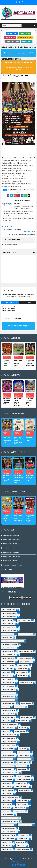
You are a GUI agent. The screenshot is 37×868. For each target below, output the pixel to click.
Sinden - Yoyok (6, 842)
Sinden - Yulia (20, 842)
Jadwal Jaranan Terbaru (10, 307)
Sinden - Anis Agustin (24, 759)
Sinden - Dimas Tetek (24, 620)
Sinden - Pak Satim (7, 815)
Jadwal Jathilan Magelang (11, 548)
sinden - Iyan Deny (7, 752)
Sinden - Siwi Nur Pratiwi (9, 832)
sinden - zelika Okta (23, 849)
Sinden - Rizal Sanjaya (25, 651)
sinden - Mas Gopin (23, 752)
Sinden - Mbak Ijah (20, 731)
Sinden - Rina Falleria (8, 683)
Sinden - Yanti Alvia (7, 651)
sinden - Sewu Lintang (8, 756)
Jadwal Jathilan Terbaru (26, 79)
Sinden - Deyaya (6, 787)
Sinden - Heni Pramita (8, 700)
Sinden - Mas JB (22, 676)
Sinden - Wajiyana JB (26, 683)
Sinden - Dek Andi (21, 783)
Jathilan (27, 302)
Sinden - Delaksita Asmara (10, 645)
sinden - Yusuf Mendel (8, 690)
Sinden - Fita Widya (24, 790)
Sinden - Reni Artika (8, 825)
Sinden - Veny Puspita (8, 710)
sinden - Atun (21, 846)
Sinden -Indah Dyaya (8, 749)
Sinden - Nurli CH (7, 638)
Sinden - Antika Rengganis (10, 724)
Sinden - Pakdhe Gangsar (9, 818)
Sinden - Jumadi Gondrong (10, 797)
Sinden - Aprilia (23, 763)
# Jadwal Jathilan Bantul (15, 190)
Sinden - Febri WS (7, 620)
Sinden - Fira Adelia (7, 790)
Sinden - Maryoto (22, 801)
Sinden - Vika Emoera (8, 839)
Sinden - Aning (6, 721)
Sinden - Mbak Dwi (22, 804)
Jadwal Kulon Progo (12, 41)
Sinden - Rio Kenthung (8, 828)
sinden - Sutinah (7, 849)
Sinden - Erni (6, 731)
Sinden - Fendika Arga (8, 624)
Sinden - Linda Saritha (8, 627)
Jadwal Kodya (27, 41)
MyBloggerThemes (18, 862)
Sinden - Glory (6, 672)
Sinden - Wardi (24, 839)
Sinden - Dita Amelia (8, 634)
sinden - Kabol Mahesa (8, 717)
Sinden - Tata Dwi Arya (8, 835)
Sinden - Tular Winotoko (9, 742)
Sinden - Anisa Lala (7, 763)
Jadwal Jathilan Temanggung (11, 557)
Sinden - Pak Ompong (8, 679)
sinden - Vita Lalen (7, 669)
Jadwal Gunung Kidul (25, 37)
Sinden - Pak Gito (26, 704)
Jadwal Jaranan (10, 302)
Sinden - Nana (6, 811)
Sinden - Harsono (7, 794)
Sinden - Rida (6, 707)
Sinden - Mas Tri (7, 804)
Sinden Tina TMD (7, 846)
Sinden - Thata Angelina (9, 631)
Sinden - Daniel (6, 783)
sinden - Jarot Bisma (25, 658)
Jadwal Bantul (10, 37)
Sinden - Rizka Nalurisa (9, 617)
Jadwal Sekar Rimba (8, 309)
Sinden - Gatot (22, 669)
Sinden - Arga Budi (7, 766)
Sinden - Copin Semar (24, 780)
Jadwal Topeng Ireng (8, 311)
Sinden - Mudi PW (20, 808)
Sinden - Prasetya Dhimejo (10, 822)
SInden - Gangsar (7, 759)
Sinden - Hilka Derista (25, 634)
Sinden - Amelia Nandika (9, 613)
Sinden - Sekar (24, 665)
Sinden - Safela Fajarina (9, 655)
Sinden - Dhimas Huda (8, 693)
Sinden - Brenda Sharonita (10, 773)
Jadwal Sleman (25, 33)
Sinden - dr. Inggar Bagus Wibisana (12, 641)
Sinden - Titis (24, 835)
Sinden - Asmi (22, 766)
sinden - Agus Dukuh (8, 686)
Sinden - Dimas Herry (8, 697)
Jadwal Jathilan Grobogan (11, 535)
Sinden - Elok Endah (22, 787)
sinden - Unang (25, 756)
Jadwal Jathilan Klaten (10, 544)
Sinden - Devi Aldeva (8, 728)
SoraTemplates (17, 859)
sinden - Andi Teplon (8, 714)
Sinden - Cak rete (7, 780)
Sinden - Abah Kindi (26, 717)
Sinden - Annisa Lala (22, 721)
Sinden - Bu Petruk (7, 776)
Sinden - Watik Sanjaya (8, 745)
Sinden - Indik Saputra (8, 704)
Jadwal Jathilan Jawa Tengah (11, 540)
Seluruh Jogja (12, 33)
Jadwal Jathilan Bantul (12, 79)
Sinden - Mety (6, 808)
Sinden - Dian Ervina (26, 662)
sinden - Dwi (22, 749)
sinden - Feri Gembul (8, 658)
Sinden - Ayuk (22, 769)
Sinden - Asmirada (7, 769)
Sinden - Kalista (7, 801)
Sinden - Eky (22, 728)
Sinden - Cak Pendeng (8, 662)
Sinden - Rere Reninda (25, 825)
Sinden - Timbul (19, 707)
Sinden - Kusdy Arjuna (8, 610)
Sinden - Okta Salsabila (9, 735)
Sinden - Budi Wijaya (24, 776)
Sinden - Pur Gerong (8, 665)
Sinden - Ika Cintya (21, 672)
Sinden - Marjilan (7, 676)
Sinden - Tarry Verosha (9, 648)
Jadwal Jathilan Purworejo (11, 552)
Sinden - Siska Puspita (8, 738)
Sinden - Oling (19, 811)
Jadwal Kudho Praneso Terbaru (12, 565)
